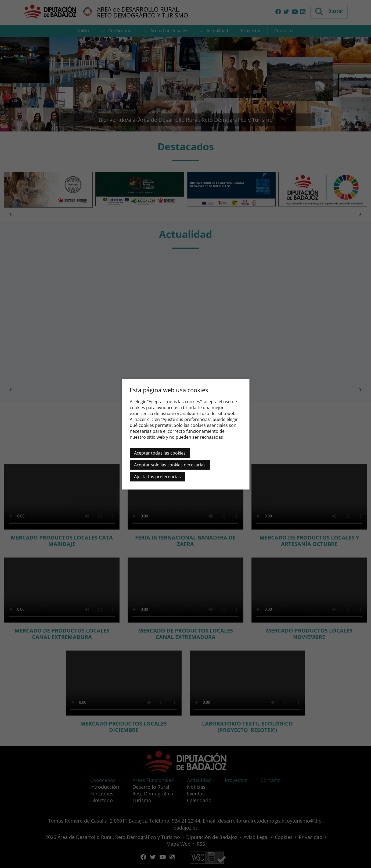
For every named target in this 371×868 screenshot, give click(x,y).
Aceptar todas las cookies (160, 453)
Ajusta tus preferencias (157, 477)
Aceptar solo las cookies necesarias (170, 465)
